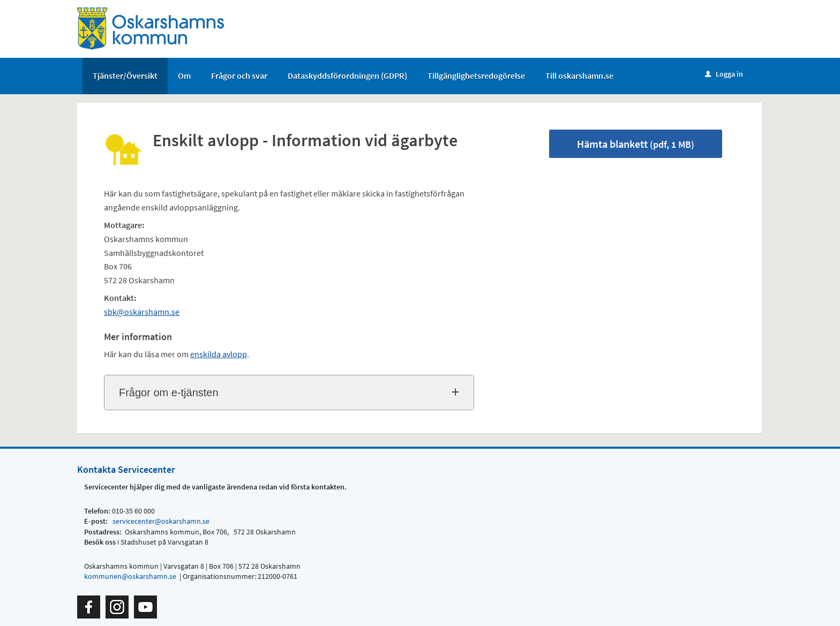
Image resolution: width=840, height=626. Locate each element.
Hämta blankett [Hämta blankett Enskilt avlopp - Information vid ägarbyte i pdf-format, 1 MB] (636, 144)
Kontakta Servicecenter (126, 469)
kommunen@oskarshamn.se (130, 576)
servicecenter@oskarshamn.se (160, 521)
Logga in (724, 74)
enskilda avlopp (219, 354)
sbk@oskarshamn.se (142, 312)
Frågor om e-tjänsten (169, 393)
